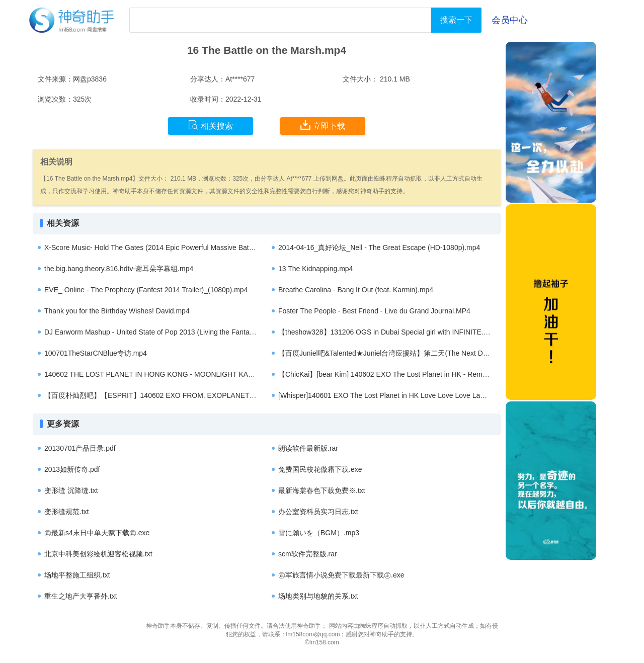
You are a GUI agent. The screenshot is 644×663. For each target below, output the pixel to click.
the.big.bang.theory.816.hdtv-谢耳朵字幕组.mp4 (119, 269)
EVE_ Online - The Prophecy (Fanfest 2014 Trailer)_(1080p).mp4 (146, 290)
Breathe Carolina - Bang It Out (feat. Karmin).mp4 (356, 290)
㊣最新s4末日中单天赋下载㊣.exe (97, 533)
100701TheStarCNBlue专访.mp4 (96, 353)
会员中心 (510, 20)
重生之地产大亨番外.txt (81, 596)
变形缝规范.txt (67, 512)
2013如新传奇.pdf (72, 469)
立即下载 (323, 125)
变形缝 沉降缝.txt (71, 490)
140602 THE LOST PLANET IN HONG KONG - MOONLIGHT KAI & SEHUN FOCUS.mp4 (185, 374)
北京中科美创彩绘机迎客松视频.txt (98, 554)
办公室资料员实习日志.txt (318, 512)
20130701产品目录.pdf (80, 448)
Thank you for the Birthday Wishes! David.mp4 (117, 311)
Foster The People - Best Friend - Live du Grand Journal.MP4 (374, 311)
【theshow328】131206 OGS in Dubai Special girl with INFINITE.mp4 (388, 332)
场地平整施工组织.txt (77, 575)
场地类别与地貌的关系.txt (318, 596)
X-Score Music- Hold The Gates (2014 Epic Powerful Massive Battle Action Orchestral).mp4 (187, 247)
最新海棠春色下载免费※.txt (322, 490)
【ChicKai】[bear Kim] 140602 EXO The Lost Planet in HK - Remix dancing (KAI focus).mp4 (422, 374)
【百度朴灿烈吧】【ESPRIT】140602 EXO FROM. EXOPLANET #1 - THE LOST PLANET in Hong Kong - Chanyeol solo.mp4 (242, 395)
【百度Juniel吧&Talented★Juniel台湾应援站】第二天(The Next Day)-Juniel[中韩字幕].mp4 (420, 353)
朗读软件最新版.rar (308, 448)
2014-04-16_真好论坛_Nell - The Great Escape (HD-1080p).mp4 (379, 247)
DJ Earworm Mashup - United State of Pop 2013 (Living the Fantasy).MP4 (160, 332)
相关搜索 (211, 125)
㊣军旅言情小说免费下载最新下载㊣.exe (341, 575)
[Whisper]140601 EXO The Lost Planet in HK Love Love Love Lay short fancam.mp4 (410, 395)
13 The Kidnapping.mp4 (315, 269)
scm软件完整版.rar (308, 554)
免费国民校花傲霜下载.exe (320, 469)
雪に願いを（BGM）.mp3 (319, 533)
